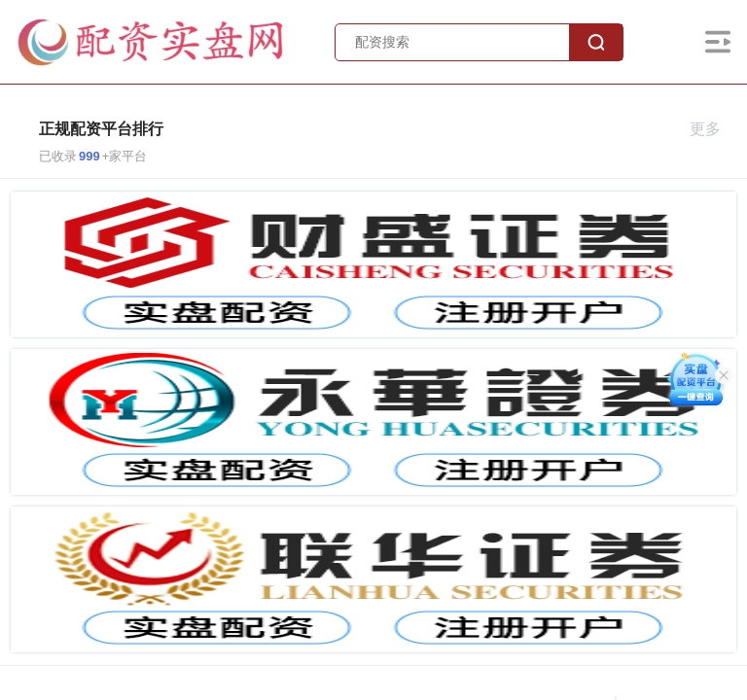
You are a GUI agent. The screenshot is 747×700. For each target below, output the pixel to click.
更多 (713, 129)
